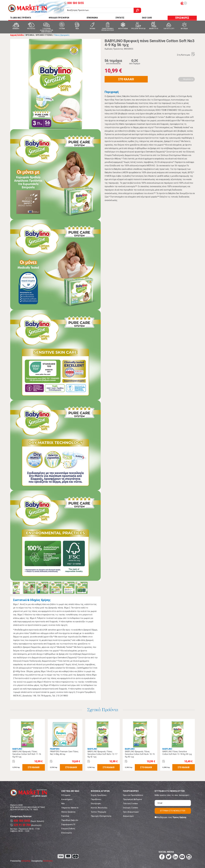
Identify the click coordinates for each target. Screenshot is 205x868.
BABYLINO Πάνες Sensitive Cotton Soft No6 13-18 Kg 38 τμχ (177, 753)
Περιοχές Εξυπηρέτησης (101, 816)
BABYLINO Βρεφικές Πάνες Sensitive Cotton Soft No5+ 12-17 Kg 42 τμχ (102, 754)
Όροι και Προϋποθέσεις (133, 795)
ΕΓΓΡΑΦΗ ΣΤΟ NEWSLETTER (173, 811)
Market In (28, 9)
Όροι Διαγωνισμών (131, 812)
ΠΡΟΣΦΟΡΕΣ (182, 18)
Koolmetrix (48, 861)
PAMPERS (55, 749)
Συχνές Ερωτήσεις (99, 795)
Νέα (63, 804)
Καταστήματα (67, 799)
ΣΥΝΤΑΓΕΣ (120, 18)
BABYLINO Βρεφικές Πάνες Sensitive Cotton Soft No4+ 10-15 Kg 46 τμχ (140, 754)
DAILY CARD (147, 18)
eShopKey (26, 861)
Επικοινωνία (66, 833)
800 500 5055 (74, 3)
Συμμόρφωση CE (68, 824)
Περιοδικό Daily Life (70, 820)
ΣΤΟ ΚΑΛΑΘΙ (126, 79)
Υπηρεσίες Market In (70, 808)
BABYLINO (17, 749)
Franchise (65, 816)
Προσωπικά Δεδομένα (132, 799)
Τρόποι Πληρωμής (99, 812)
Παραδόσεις (96, 799)
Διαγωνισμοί (128, 816)
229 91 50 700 (20, 825)
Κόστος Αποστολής (99, 808)
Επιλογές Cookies (131, 808)
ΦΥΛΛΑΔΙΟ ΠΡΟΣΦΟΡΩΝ (59, 18)
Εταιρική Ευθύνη (68, 829)
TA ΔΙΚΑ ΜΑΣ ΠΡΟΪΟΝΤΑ (21, 18)
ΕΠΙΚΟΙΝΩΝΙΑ (92, 18)
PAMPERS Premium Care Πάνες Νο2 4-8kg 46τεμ (64, 753)
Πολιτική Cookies (130, 804)
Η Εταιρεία (66, 795)
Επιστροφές (96, 804)
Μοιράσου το (188, 79)
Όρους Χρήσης (180, 817)
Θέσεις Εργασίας (68, 812)
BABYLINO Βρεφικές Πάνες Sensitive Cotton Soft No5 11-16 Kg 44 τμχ (27, 754)
